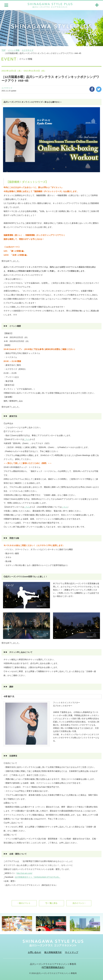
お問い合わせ (34, 952)
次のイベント (79, 903)
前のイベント (24, 903)
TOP (4, 50)
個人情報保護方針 (53, 952)
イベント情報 (14, 50)
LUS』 (58, 877)
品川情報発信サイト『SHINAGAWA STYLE (34, 877)
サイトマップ (72, 952)
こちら (27, 439)
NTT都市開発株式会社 (53, 967)
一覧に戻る (51, 903)
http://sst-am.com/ (24, 873)
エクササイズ (28, 50)
